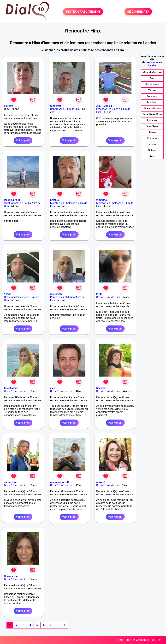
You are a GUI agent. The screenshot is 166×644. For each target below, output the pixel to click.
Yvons (8, 294)
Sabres (152, 150)
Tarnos (152, 90)
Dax (152, 78)
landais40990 (12, 200)
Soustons (152, 96)
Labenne (152, 120)
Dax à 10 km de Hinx (108, 297)
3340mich (56, 294)
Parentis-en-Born (152, 114)
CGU (128, 640)
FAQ (121, 640)
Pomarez (152, 138)
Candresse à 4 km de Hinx (65, 109)
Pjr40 (99, 294)
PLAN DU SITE (141, 640)
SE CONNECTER (138, 12)
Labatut (152, 144)
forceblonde (11, 388)
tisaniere (101, 388)
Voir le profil (23, 141)
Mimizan (152, 102)
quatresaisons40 (60, 482)
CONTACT (158, 640)
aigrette (9, 106)
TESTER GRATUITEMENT (83, 12)
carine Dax (10, 482)
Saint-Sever (152, 126)
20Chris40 (102, 200)
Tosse (152, 132)
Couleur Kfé (11, 576)
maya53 (101, 482)
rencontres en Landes (154, 64)
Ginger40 (55, 106)
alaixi (53, 388)
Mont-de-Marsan (152, 72)
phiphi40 (55, 200)
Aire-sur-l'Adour (152, 108)
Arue (152, 156)
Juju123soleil (104, 106)
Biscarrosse (152, 84)
